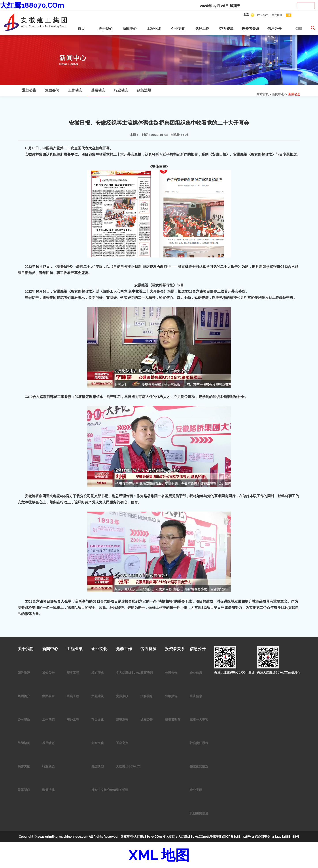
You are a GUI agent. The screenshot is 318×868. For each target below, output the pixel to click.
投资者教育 (173, 720)
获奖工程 (73, 673)
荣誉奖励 (24, 766)
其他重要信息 (199, 813)
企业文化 (178, 29)
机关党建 (122, 790)
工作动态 (75, 90)
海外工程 (73, 720)
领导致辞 (24, 673)
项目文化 (98, 720)
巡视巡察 (122, 720)
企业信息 (196, 673)
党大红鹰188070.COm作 (133, 673)
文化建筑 (98, 696)
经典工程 (73, 696)
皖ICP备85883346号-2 (238, 837)
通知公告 (29, 90)
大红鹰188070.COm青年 (133, 766)
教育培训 (147, 673)
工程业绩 (154, 29)
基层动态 (294, 94)
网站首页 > (264, 94)
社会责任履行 (199, 743)
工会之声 (122, 743)
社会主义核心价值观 (105, 790)
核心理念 (98, 673)
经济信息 (196, 696)
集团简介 (24, 696)
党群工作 (202, 29)
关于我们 (106, 29)
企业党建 (196, 790)
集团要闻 (52, 90)
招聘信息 (147, 696)
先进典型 (98, 766)
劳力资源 (226, 29)
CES (299, 29)
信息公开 (274, 29)
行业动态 (121, 90)
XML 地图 (159, 855)
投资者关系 (250, 29)
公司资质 (24, 720)
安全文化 (98, 743)
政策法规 (144, 90)
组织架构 (24, 743)
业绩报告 (171, 696)
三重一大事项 (199, 720)
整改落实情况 (199, 766)
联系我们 (24, 790)
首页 (81, 29)
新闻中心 (130, 29)
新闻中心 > (279, 94)
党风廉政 (122, 696)
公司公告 (171, 673)
